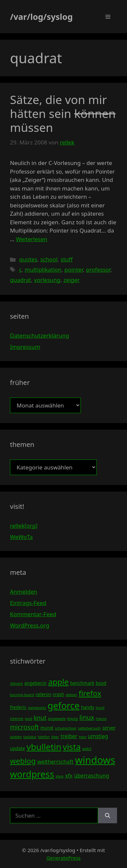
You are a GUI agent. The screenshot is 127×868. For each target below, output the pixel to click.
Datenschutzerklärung (40, 335)
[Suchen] (108, 816)
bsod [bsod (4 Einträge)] (101, 683)
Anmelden (24, 592)
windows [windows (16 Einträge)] (95, 760)
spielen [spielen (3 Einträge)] (16, 737)
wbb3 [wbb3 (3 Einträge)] (87, 749)
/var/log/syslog (41, 17)
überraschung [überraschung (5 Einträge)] (92, 776)
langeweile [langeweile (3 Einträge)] (57, 719)
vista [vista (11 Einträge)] (72, 747)
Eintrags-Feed (28, 603)
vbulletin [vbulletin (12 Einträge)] (44, 747)
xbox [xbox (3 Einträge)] (60, 776)
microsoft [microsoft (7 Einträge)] (24, 727)
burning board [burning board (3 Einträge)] (22, 695)
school (49, 259)
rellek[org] (24, 526)
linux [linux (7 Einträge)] (87, 717)
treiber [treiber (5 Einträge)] (69, 736)
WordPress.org (30, 625)
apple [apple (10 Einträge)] (59, 682)
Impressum (25, 347)
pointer (74, 270)
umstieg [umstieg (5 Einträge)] (98, 736)
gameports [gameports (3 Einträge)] (37, 708)
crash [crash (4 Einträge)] (59, 694)
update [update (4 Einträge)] (17, 748)
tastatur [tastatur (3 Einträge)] (30, 737)
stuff (66, 259)
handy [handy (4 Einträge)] (88, 707)
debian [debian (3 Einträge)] (71, 695)
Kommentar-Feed (33, 614)
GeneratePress (63, 858)
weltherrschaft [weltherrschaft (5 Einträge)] (55, 762)
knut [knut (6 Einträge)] (40, 718)
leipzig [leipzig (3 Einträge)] (72, 719)
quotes (28, 259)
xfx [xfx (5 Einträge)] (69, 776)
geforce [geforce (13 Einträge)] (63, 705)
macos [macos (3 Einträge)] (101, 719)
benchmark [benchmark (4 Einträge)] (82, 683)
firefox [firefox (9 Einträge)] (90, 693)
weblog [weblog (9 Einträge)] (23, 761)
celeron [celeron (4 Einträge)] (43, 694)
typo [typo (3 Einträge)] (82, 737)
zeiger (72, 280)
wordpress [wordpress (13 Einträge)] (32, 774)
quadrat (20, 280)
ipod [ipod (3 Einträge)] (28, 719)
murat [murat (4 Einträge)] (47, 728)
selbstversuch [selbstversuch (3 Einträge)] (90, 728)
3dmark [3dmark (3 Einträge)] (16, 683)
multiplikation (43, 270)
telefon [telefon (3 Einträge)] (44, 737)
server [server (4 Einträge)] (109, 728)
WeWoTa (21, 537)
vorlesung (47, 280)
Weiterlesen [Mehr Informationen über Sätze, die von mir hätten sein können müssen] (32, 239)
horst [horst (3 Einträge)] (100, 708)
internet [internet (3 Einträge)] (17, 719)
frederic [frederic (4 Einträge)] (18, 707)
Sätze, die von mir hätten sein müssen (63, 113)
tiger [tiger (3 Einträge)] (55, 737)
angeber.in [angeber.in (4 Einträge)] (35, 683)
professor (98, 270)
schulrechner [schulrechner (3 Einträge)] (66, 728)
